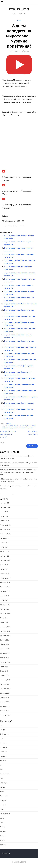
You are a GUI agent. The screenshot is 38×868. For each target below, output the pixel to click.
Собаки (2, 827)
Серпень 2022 (5, 693)
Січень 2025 (4, 569)
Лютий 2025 (4, 565)
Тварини (3, 831)
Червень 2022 (5, 702)
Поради (3, 805)
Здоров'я (3, 761)
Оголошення (4, 796)
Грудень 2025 (5, 521)
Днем (24, 426)
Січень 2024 (4, 622)
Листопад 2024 (5, 578)
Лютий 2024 (4, 618)
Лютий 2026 (4, 512)
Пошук (2, 443)
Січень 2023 (4, 671)
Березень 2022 (5, 715)
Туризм (2, 840)
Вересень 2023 (5, 636)
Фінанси (3, 845)
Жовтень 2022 (5, 684)
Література (4, 783)
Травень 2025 (5, 552)
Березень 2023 (5, 662)
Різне (19, 20)
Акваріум (3, 730)
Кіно (1, 769)
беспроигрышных (14, 426)
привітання (24, 428)
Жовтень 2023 (5, 631)
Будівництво (4, 734)
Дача (2, 739)
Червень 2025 (5, 547)
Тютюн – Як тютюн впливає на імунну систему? (8, 434)
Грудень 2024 (5, 574)
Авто (2, 725)
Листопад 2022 (5, 680)
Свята (2, 818)
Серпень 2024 (5, 591)
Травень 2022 (5, 706)
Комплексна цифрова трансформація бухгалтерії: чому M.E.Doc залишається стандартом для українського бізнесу (18, 472)
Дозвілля (3, 743)
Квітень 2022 (4, 711)
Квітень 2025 (4, 556)
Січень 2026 (4, 516)
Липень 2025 (4, 543)
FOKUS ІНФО (19, 9)
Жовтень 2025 (5, 530)
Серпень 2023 (5, 640)
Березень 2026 (5, 507)
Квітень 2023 (4, 658)
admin (27, 52)
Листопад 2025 (5, 525)
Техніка (3, 836)
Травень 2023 (5, 653)
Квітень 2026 (4, 503)
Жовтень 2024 (5, 583)
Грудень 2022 (5, 675)
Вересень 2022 (5, 689)
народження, (14, 428)
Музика (2, 787)
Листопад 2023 (5, 627)
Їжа (1, 765)
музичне (5, 428)
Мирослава (31, 426)
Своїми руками (5, 814)
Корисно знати (5, 774)
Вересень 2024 (5, 587)
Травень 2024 (5, 605)
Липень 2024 (4, 596)
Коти (2, 778)
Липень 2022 (4, 698)
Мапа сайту (6, 853)
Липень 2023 (4, 645)
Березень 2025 (5, 560)
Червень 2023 (5, 649)
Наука (2, 792)
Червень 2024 (5, 600)
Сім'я (2, 823)
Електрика (3, 756)
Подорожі (3, 800)
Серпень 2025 (5, 538)
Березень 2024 (5, 614)
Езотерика (3, 747)
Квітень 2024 (4, 609)
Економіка (3, 752)
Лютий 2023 (4, 667)
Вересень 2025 (5, 534)
